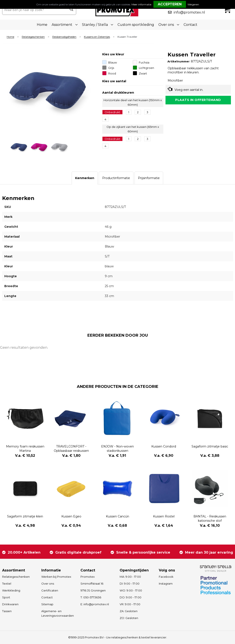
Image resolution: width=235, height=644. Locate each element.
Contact (190, 25)
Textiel (7, 584)
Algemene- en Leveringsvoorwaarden (58, 613)
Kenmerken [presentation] (85, 178)
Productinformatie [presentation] (116, 178)
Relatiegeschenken (33, 37)
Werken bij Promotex (56, 577)
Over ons (48, 584)
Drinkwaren (10, 604)
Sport (6, 597)
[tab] (85, 178)
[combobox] (35, 10)
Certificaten (50, 590)
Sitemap (47, 604)
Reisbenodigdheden (64, 37)
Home (42, 25)
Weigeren (193, 4)
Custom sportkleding (136, 25)
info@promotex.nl (189, 12)
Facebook (166, 577)
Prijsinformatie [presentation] (149, 178)
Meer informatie (141, 4)
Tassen (7, 611)
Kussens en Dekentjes (97, 37)
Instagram (166, 584)
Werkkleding (11, 590)
